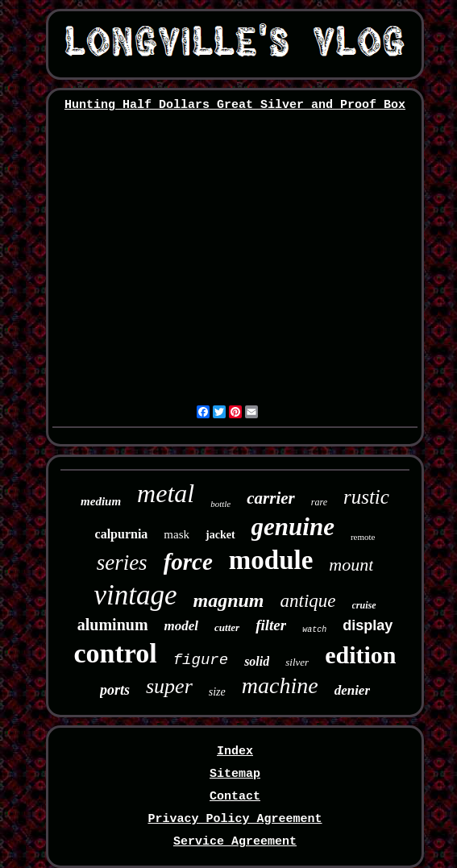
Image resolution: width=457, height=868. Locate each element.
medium (101, 501)
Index (235, 752)
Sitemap (235, 774)
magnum (229, 600)
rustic (366, 497)
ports (115, 690)
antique (308, 601)
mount (351, 565)
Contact (235, 797)
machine (280, 685)
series (122, 563)
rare (319, 502)
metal (166, 493)
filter (271, 625)
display (368, 625)
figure (201, 660)
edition (360, 655)
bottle (220, 504)
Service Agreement (235, 842)
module (271, 560)
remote (363, 537)
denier (352, 690)
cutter (227, 627)
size (217, 692)
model (182, 626)
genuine (293, 527)
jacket (220, 535)
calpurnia (122, 534)
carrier (271, 498)
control (115, 653)
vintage (135, 595)
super (169, 686)
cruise (364, 605)
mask (177, 534)
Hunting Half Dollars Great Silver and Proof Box (235, 105)
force (188, 562)
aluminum (113, 625)
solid (257, 661)
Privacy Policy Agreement (235, 819)
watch (314, 630)
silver (297, 662)
